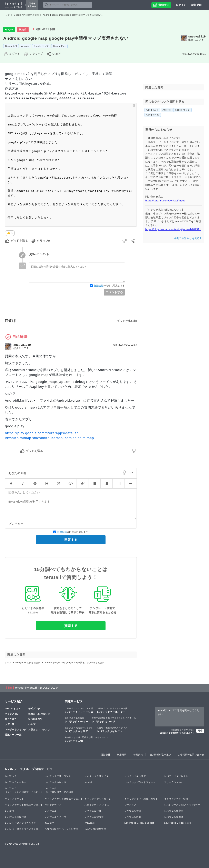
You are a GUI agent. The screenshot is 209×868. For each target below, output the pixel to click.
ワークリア (131, 805)
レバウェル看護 (133, 811)
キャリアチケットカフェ (98, 799)
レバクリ (10, 811)
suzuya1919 (197, 36)
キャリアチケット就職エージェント (64, 799)
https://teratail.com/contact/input (165, 201)
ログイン (181, 5)
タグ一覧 (10, 724)
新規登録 (196, 5)
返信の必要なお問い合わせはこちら (177, 733)
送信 (200, 731)
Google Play (59, 46)
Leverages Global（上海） (179, 823)
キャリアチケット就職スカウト (141, 799)
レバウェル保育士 (174, 811)
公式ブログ (34, 709)
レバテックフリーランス (79, 710)
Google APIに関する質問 (26, 15)
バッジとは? (12, 714)
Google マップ (41, 46)
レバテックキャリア (79, 730)
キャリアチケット (14, 799)
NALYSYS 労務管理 (95, 829)
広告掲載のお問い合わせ (191, 755)
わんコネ (49, 823)
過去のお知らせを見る (188, 238)
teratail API (35, 719)
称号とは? (10, 719)
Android (25, 46)
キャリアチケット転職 (176, 799)
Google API (11, 46)
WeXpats (89, 823)
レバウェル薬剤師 (174, 817)
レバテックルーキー (76, 720)
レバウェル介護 (93, 811)
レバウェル (51, 811)
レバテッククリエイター (112, 710)
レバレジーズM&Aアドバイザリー (182, 805)
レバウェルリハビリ (55, 817)
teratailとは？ (13, 709)
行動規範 (99, 286)
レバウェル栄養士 (94, 817)
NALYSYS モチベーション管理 (61, 829)
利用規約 (122, 755)
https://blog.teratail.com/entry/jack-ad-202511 (173, 229)
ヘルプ (32, 724)
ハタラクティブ (53, 805)
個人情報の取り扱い (160, 755)
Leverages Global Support (139, 823)
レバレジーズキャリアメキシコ (22, 829)
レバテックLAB (87, 739)
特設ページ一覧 (13, 735)
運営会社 (106, 755)
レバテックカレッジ (114, 720)
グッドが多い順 (127, 321)
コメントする (114, 292)
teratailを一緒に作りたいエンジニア (37, 688)
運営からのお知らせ (39, 714)
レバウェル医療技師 (16, 817)
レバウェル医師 (133, 817)
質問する (71, 626)
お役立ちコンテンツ (39, 730)
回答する (71, 540)
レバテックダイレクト (112, 730)
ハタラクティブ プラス (97, 805)
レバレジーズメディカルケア (20, 823)
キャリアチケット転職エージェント (24, 805)
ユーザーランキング (16, 730)
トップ (7, 15)
